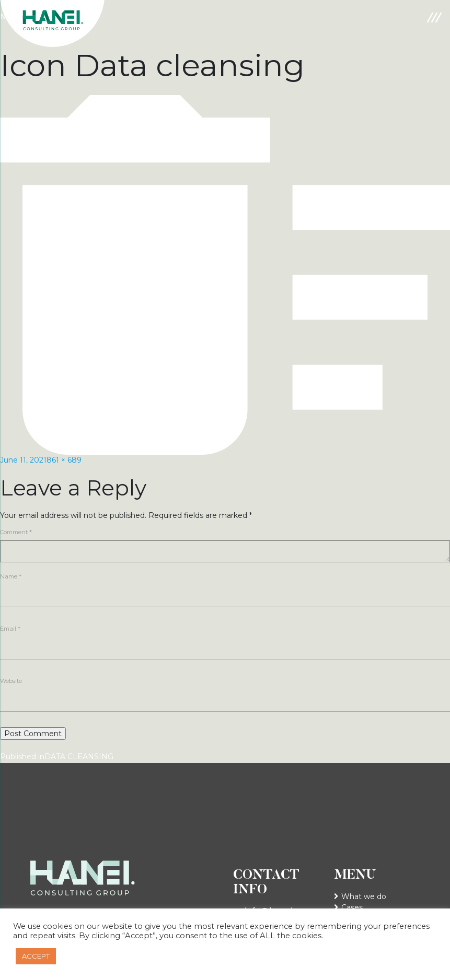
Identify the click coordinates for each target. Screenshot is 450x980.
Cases (352, 907)
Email (10, 629)
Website (11, 681)
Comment (16, 532)
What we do (364, 896)
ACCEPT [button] (36, 956)
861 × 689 (64, 460)
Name (11, 576)
